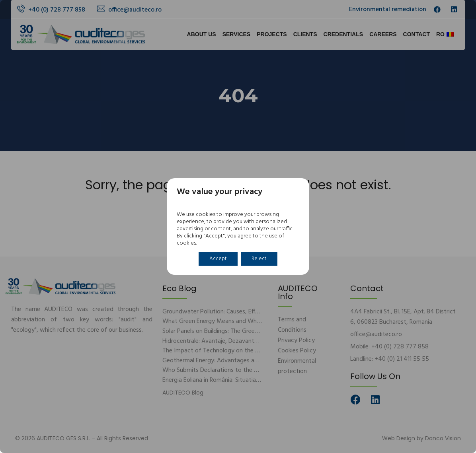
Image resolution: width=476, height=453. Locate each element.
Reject (260, 259)
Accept (217, 259)
